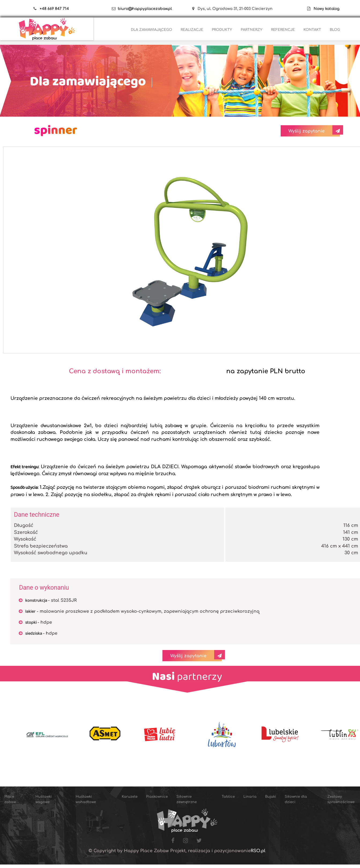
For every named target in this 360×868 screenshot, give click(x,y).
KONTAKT (312, 30)
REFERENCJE (283, 30)
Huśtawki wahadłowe (86, 799)
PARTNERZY (252, 30)
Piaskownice (157, 797)
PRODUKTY (222, 30)
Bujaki (271, 797)
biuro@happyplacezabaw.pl (145, 9)
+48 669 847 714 (54, 9)
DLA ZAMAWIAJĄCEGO (151, 30)
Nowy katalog (325, 9)
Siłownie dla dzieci (296, 799)
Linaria (250, 797)
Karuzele (130, 797)
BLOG (335, 30)
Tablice (228, 797)
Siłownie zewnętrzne (187, 799)
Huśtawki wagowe (44, 799)
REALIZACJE (192, 30)
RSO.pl (258, 851)
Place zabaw (10, 799)
